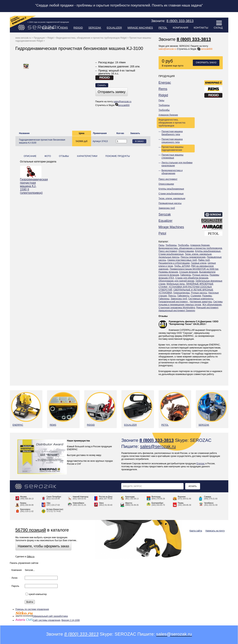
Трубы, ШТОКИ (182, 266)
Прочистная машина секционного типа (172, 141)
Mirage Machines (140, 28)
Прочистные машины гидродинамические (173, 149)
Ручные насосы (200, 275)
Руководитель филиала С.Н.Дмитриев (190, 322)
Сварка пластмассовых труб (182, 260)
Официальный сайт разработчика (42, 616)
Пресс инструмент (168, 179)
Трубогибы (164, 110)
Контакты (201, 28)
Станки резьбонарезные (171, 194)
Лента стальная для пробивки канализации (177, 164)
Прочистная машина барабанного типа (172, 133)
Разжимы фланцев (168, 272)
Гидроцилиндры (182, 293)
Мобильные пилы (176, 284)
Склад (218, 28)
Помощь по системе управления (32, 609)
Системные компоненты (201, 299)
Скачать (102, 85)
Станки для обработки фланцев (192, 278)
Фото (48, 156)
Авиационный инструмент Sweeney (177, 311)
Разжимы (207, 296)
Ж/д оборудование (212, 305)
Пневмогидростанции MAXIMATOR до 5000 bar (194, 269)
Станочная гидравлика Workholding (177, 308)
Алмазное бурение (168, 115)
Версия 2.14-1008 (71, 620)
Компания (180, 28)
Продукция (39, 38)
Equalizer (114, 28)
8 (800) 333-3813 (194, 39)
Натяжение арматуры (201, 302)
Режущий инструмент (207, 308)
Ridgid (78, 28)
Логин (15, 578)
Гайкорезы (186, 275)
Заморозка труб (167, 208)
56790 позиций (31, 530)
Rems (64, 28)
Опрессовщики (166, 184)
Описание (30, 156)
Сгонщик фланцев (188, 272)
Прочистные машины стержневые (173, 156)
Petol (163, 28)
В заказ (139, 141)
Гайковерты (183, 296)
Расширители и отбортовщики (174, 263)
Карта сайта (196, 531)
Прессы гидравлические (193, 257)
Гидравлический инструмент (174, 302)
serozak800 (205, 49)
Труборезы (164, 105)
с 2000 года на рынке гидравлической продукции (48, 22)
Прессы (172, 296)
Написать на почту (215, 531)
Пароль (15, 586)
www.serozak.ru (23, 38)
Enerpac (48, 28)
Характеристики (87, 156)
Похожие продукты (118, 156)
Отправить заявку (112, 92)
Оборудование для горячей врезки (177, 281)
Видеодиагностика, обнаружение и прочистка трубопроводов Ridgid (91, 38)
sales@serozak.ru (168, 49)
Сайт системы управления (38, 620)
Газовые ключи (199, 263)
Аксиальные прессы (169, 257)
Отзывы (163, 316)
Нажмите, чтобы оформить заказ (44, 546)
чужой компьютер (36, 594)
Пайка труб (204, 260)
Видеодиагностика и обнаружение (172, 172)
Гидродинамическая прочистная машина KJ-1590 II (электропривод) (31, 186)
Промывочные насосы (170, 203)
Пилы (161, 100)
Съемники (196, 296)
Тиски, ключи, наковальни (172, 198)
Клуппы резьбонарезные (171, 189)
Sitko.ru (31, 557)
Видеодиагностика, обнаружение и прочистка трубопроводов (172, 123)
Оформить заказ (206, 63)
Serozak (95, 28)
